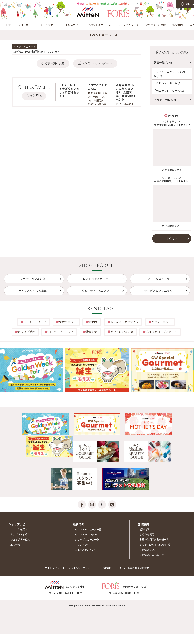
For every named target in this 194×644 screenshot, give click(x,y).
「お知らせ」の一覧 (168, 83)
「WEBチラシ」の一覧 (169, 90)
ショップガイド (49, 25)
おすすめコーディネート (162, 332)
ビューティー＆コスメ (95, 291)
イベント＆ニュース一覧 (88, 529)
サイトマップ (52, 568)
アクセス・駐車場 (156, 25)
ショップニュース (128, 25)
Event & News (172, 52)
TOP (9, 25)
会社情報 (106, 568)
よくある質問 (147, 534)
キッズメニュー (161, 322)
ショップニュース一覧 (87, 539)
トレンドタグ (82, 544)
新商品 (93, 322)
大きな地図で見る (172, 169)
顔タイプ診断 (27, 332)
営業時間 (144, 529)
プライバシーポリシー (80, 568)
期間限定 (92, 332)
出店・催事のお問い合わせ (135, 568)
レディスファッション (125, 322)
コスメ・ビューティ (61, 332)
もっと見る (34, 96)
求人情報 (15, 544)
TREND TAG (99, 309)
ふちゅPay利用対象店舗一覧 (155, 544)
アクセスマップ (148, 550)
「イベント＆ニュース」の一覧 (171, 74)
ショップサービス (20, 539)
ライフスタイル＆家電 (33, 291)
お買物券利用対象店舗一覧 (154, 539)
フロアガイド (26, 25)
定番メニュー (68, 322)
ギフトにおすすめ (122, 332)
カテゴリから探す (20, 534)
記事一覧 (163, 63)
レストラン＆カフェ (96, 279)
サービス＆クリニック (158, 291)
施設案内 (178, 25)
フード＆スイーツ (158, 279)
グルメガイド (73, 25)
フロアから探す (19, 529)
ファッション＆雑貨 (33, 279)
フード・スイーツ (35, 322)
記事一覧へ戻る (55, 63)
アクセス (172, 238)
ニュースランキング (86, 550)
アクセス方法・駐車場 (152, 555)
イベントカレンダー (93, 63)
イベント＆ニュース (99, 25)
